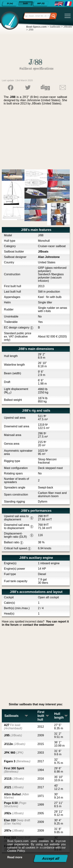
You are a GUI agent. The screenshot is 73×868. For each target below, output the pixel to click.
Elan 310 (17, 822)
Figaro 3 (17, 761)
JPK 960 (14, 753)
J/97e (14, 831)
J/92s (14, 813)
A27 (13, 727)
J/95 (13, 735)
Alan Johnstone (49, 257)
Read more (15, 857)
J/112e (15, 744)
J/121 (14, 787)
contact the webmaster (38, 625)
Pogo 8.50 (15, 805)
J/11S (14, 779)
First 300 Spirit (14, 770)
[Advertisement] (37, 139)
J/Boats (43, 252)
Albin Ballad (16, 796)
